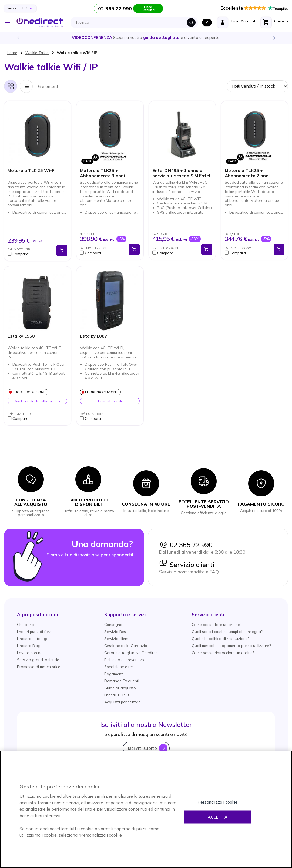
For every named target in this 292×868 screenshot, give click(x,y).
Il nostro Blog (29, 646)
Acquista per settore (122, 702)
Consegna (113, 625)
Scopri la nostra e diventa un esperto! (146, 37)
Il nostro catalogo (33, 639)
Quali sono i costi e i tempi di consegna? (227, 632)
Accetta (218, 817)
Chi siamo (26, 625)
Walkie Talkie (37, 53)
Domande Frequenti (122, 681)
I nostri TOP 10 (117, 695)
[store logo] (40, 22)
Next (274, 38)
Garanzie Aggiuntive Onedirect (132, 653)
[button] (31, 254)
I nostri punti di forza (35, 632)
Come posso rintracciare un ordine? (223, 653)
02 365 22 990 (186, 545)
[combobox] (136, 22)
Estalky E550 (21, 336)
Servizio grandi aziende (38, 660)
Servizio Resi (115, 632)
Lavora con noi (30, 653)
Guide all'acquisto (120, 688)
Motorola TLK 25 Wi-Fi (31, 171)
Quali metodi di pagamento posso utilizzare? (231, 646)
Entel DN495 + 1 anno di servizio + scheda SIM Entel (181, 173)
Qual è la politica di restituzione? (221, 639)
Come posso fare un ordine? (217, 625)
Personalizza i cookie (217, 802)
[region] (146, 809)
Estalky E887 (94, 336)
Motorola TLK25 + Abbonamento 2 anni (247, 173)
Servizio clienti (187, 565)
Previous (18, 38)
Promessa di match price (39, 667)
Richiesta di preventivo (124, 660)
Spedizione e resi (119, 667)
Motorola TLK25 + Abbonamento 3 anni (102, 173)
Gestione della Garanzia (126, 646)
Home (12, 53)
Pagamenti (114, 674)
